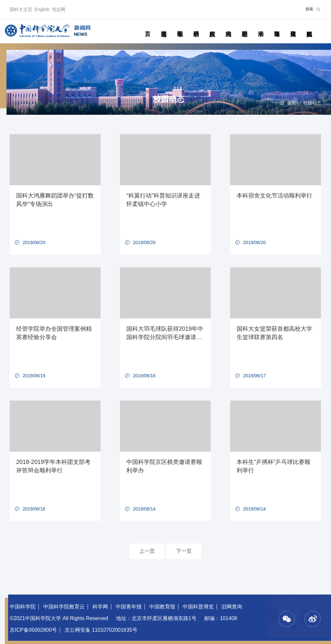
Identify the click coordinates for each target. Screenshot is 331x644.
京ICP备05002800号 (33, 630)
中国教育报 (162, 607)
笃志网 (59, 9)
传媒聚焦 (293, 27)
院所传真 (212, 27)
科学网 (100, 607)
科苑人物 (228, 27)
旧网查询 (232, 607)
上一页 (147, 551)
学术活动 (261, 27)
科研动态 (196, 27)
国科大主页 (21, 9)
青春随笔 (277, 27)
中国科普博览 (198, 607)
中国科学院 (23, 607)
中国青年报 (129, 607)
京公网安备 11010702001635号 (101, 630)
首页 (148, 27)
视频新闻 (309, 27)
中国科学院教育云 (64, 607)
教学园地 (180, 27)
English (42, 9)
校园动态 (245, 27)
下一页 (184, 551)
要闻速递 (164, 27)
